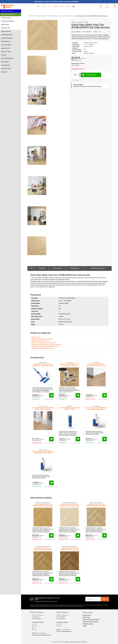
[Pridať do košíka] (51, 395)
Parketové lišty (6, 48)
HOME (38, 6)
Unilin (99, 32)
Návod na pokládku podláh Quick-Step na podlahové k (47, 345)
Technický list (37, 337)
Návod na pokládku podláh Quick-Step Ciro (44, 343)
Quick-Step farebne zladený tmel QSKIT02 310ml (70, 408)
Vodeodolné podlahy (7, 35)
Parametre (42, 268)
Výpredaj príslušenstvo (8, 21)
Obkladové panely (6, 69)
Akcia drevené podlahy (8, 14)
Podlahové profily (6, 45)
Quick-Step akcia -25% (7, 11)
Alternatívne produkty (98, 268)
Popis (31, 268)
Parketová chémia (6, 52)
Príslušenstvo (5, 62)
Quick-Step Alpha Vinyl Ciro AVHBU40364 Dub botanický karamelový (70, 549)
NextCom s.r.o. (84, 642)
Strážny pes (76, 80)
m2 (78, 75)
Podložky (4, 55)
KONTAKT (68, 6)
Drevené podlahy (6, 42)
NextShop (67, 642)
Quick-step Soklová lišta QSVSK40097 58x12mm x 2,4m (96, 364)
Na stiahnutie (57, 268)
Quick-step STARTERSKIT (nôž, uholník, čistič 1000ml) (70, 364)
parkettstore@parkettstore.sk (44, 635)
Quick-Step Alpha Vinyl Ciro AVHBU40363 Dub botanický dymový (43, 549)
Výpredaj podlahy (6, 18)
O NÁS (49, 6)
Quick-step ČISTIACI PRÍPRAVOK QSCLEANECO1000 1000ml (43, 452)
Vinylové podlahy (6, 31)
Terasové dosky (6, 65)
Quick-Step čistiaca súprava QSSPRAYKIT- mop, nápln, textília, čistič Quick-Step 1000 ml (43, 365)
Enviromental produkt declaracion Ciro (43, 348)
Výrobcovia (4, 72)
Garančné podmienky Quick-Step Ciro (43, 339)
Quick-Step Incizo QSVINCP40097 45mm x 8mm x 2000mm (43, 408)
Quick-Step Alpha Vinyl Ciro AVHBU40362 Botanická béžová (96, 504)
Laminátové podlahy (7, 38)
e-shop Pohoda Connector (75, 642)
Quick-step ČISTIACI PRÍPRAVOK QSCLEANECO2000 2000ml (96, 408)
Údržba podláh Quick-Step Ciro (41, 341)
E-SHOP (44, 6)
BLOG (62, 6)
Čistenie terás (5, 25)
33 (59, 311)
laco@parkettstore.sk (66, 631)
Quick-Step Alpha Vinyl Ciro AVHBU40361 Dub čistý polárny (70, 504)
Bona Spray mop (6, 28)
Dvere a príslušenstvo (7, 58)
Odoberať (105, 599)
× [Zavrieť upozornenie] (115, 2)
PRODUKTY (56, 6)
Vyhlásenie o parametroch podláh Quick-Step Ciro (46, 346)
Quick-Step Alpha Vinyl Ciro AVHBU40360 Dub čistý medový (43, 504)
